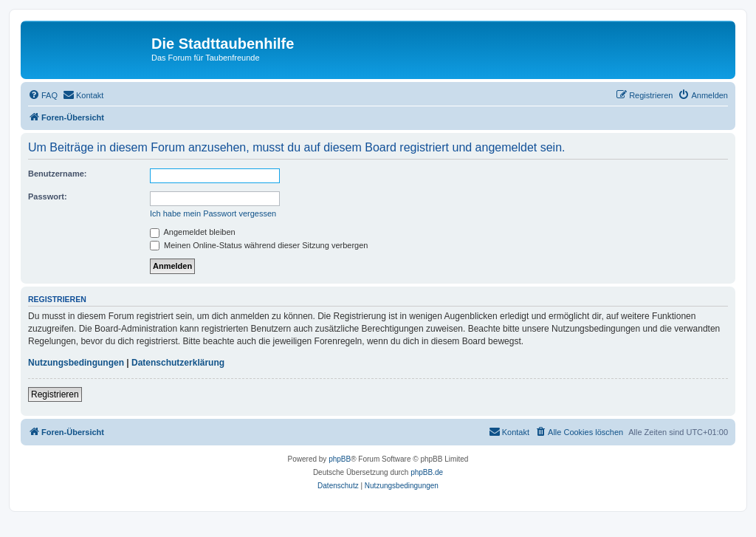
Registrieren (55, 394)
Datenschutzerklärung (178, 363)
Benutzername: (57, 174)
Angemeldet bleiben (193, 232)
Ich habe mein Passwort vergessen (213, 213)
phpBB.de (427, 472)
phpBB (340, 459)
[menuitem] (43, 95)
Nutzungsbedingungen (76, 363)
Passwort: (48, 196)
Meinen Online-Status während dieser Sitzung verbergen (259, 245)
